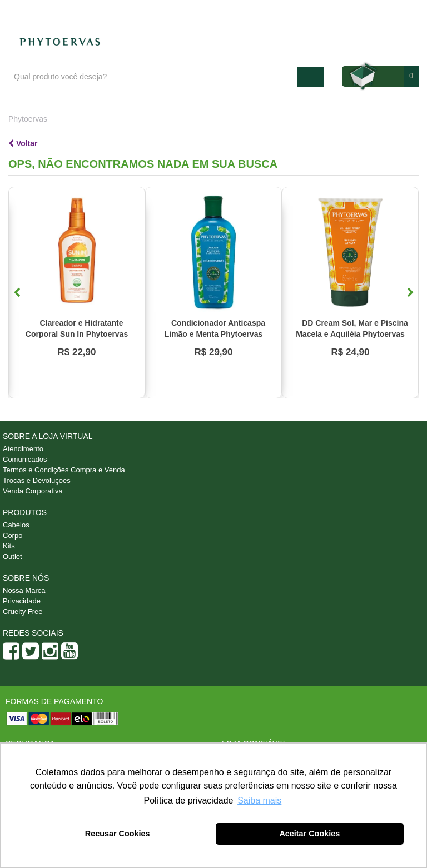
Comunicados (25, 459)
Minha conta (389, 12)
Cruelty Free (23, 612)
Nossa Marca (24, 590)
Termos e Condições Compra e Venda (64, 470)
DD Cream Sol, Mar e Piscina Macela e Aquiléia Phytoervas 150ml (352, 334)
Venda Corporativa (33, 491)
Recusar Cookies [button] (118, 834)
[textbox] (153, 77)
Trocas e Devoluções (37, 480)
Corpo (13, 535)
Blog (281, 12)
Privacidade (22, 601)
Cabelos (16, 525)
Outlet (13, 557)
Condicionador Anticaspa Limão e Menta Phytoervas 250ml (215, 334)
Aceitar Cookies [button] (309, 834)
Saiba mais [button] (259, 800)
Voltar (23, 143)
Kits (9, 546)
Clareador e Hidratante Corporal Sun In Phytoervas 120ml (77, 334)
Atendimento (329, 12)
